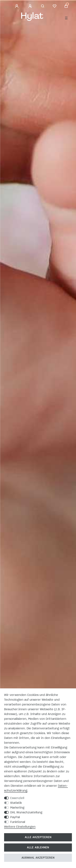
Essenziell (17, 798)
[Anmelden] (17, 6)
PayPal (15, 817)
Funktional (18, 822)
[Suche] (43, 6)
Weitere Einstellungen (20, 827)
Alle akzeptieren (38, 837)
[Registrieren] (31, 6)
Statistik (16, 803)
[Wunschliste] (54, 6)
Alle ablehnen (38, 848)
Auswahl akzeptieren (38, 858)
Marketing (17, 808)
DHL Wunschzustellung (26, 812)
